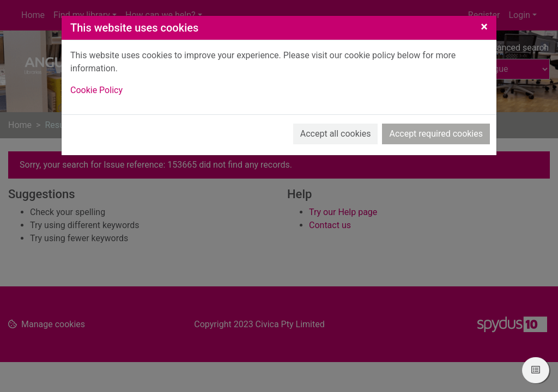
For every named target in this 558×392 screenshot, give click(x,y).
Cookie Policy (96, 90)
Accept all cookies (336, 134)
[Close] (484, 27)
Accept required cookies (436, 134)
